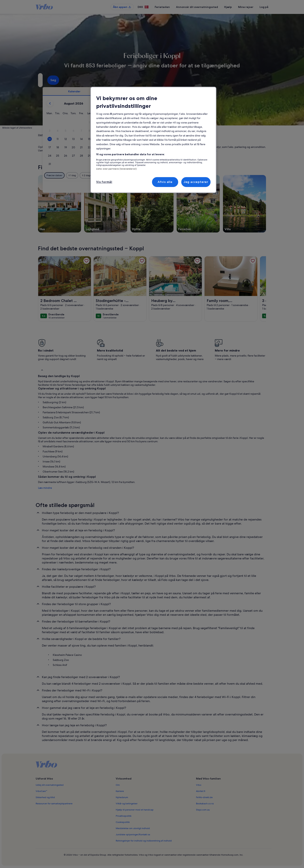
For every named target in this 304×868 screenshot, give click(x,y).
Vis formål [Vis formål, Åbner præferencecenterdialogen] (104, 182)
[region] (153, 140)
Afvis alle (165, 182)
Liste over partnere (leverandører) (116, 169)
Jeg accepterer (196, 182)
